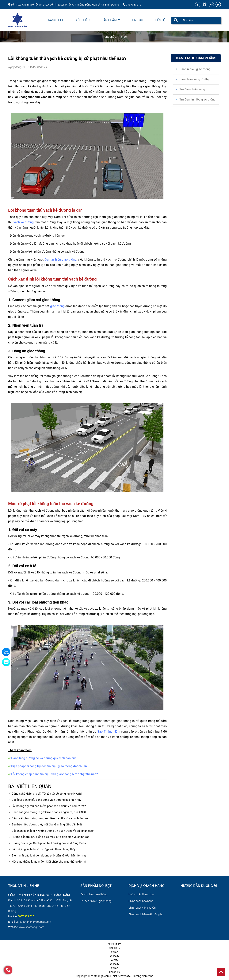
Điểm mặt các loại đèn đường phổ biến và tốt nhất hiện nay (49, 856)
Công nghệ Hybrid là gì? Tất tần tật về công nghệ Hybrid (47, 794)
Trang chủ (55, 20)
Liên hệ (160, 20)
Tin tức (137, 20)
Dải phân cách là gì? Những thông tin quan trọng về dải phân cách (53, 831)
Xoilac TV (115, 972)
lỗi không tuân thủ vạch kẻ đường (38, 97)
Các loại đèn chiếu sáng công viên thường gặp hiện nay (46, 800)
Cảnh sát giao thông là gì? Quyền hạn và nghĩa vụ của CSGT (49, 812)
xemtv (115, 960)
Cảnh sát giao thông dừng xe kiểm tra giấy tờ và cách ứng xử (50, 818)
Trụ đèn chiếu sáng (192, 89)
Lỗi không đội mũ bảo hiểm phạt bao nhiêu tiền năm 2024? (49, 806)
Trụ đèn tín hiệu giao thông (197, 99)
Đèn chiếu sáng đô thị (194, 79)
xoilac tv (114, 956)
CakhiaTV (115, 948)
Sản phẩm (110, 20)
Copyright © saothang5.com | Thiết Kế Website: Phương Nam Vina (115, 976)
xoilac (115, 952)
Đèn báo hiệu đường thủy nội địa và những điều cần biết (47, 825)
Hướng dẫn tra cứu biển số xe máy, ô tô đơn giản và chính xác (50, 837)
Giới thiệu (82, 20)
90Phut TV (115, 944)
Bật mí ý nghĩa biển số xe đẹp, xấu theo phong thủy (44, 849)
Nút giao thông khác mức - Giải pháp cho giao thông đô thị (49, 862)
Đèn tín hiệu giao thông (195, 69)
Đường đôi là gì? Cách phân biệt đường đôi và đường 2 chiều (50, 843)
